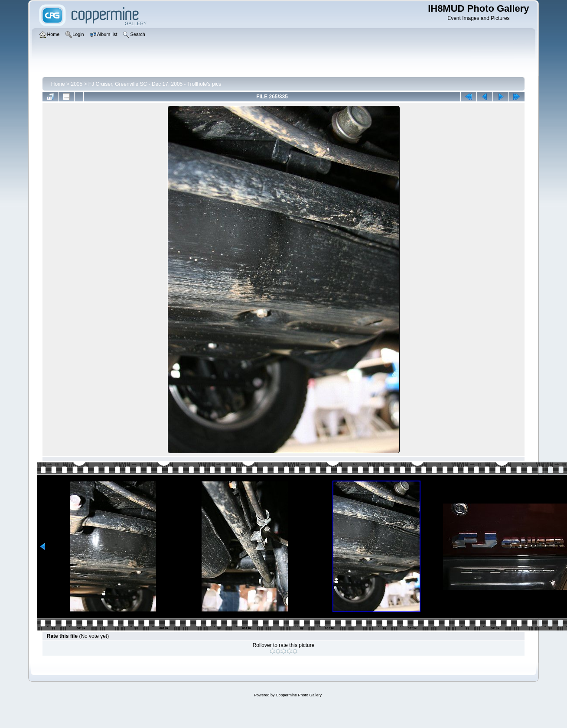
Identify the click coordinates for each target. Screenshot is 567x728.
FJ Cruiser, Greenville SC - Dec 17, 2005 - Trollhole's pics (155, 84)
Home (58, 84)
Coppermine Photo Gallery (299, 695)
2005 (77, 84)
